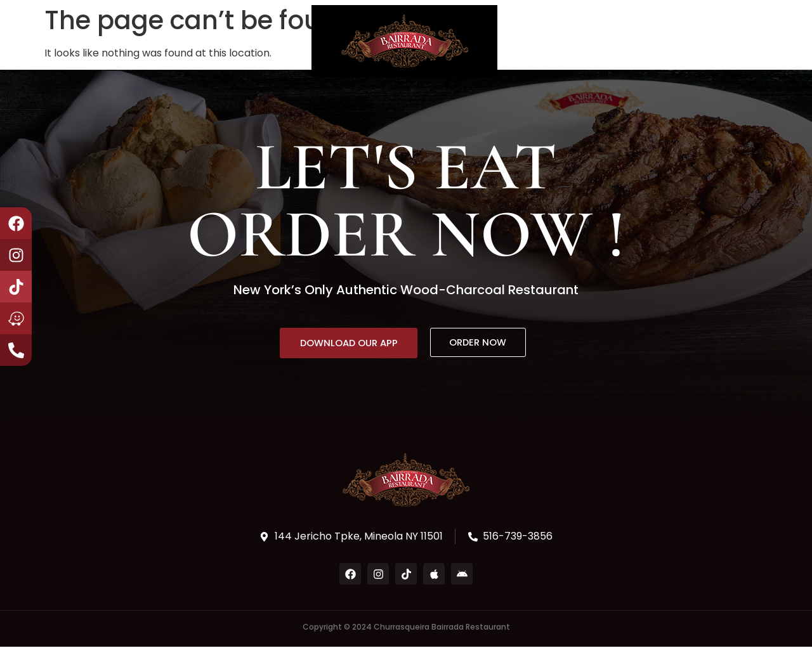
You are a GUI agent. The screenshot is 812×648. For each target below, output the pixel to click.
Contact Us (259, 42)
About (98, 42)
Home (47, 42)
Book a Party (171, 42)
